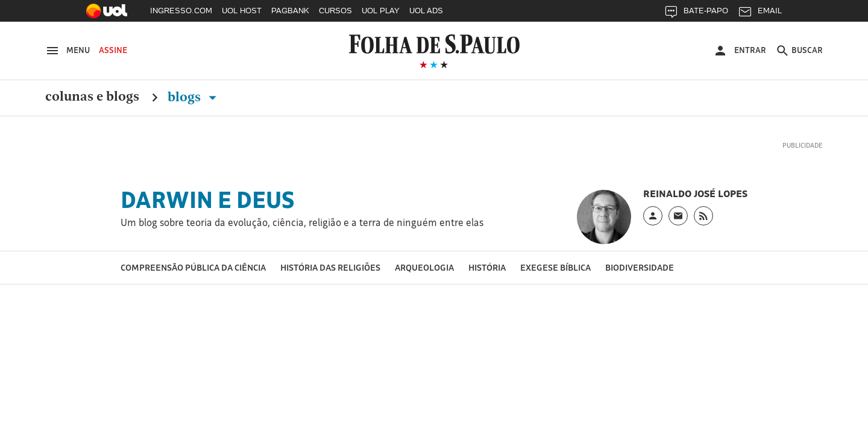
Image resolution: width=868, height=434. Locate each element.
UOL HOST (242, 11)
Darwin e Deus (208, 200)
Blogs (194, 97)
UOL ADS (426, 11)
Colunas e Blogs (92, 97)
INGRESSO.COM (181, 11)
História (487, 267)
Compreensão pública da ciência (193, 267)
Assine (113, 50)
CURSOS (335, 11)
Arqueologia (424, 267)
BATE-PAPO (696, 14)
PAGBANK (290, 11)
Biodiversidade (640, 267)
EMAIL (760, 14)
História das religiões (330, 267)
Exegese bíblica (555, 267)
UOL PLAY (381, 11)
